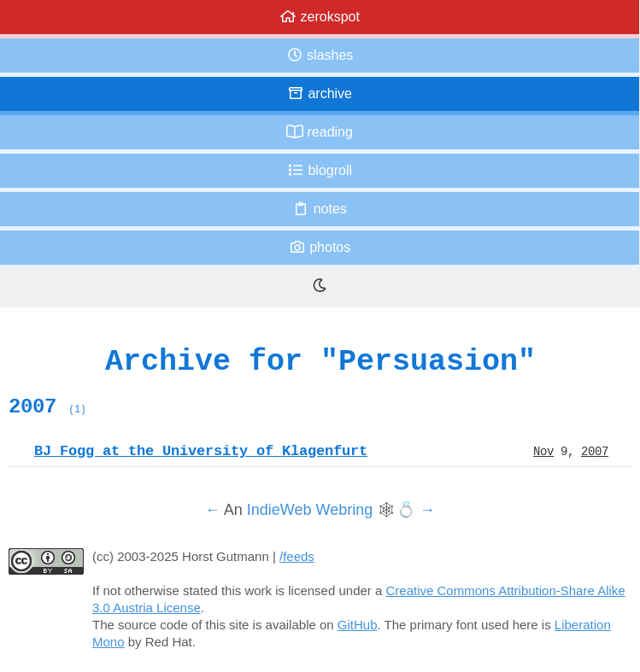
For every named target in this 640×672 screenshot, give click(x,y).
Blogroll (320, 170)
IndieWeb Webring (310, 510)
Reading (320, 132)
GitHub (358, 625)
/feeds (297, 556)
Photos (320, 247)
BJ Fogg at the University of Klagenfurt (201, 451)
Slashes (320, 55)
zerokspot (320, 17)
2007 (47, 406)
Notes (320, 209)
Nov (543, 451)
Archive (320, 93)
